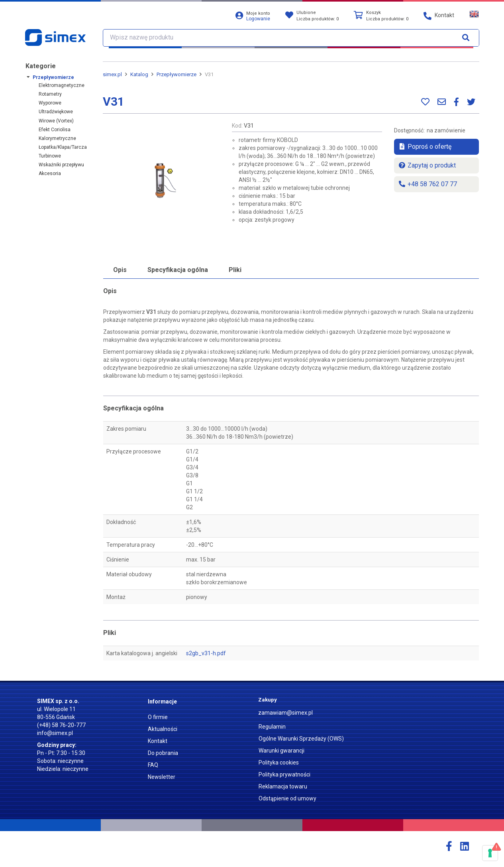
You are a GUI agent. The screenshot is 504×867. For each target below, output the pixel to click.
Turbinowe (50, 156)
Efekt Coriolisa (55, 130)
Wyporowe (50, 103)
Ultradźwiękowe (56, 112)
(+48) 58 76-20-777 (61, 725)
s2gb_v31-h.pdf (206, 653)
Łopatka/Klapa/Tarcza (63, 147)
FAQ (153, 765)
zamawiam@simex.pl (285, 713)
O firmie (158, 717)
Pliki (235, 270)
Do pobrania (163, 753)
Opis (120, 270)
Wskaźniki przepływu (61, 165)
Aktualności (163, 729)
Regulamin (272, 727)
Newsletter (162, 777)
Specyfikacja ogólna (178, 270)
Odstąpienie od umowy (287, 798)
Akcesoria (50, 173)
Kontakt (158, 741)
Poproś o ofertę (425, 147)
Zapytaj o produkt (427, 165)
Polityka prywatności (284, 774)
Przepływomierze (53, 77)
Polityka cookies (279, 763)
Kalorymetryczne (57, 138)
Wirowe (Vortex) (56, 121)
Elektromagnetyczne (62, 85)
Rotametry (50, 94)
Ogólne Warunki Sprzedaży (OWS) (301, 739)
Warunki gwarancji (281, 751)
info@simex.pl (55, 733)
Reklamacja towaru (283, 786)
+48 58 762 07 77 (428, 184)
